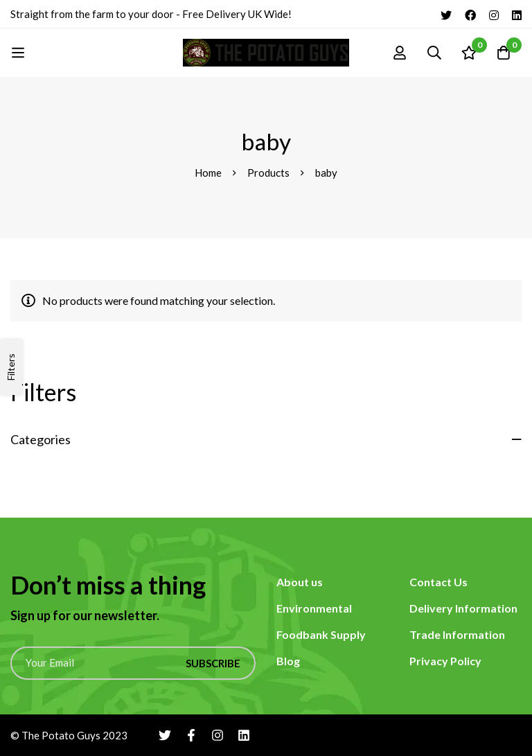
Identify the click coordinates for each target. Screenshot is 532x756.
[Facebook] (470, 14)
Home (208, 173)
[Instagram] (494, 14)
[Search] (434, 53)
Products (268, 173)
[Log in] (400, 53)
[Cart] (504, 53)
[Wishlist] (469, 53)
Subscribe (213, 663)
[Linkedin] (517, 14)
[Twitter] (446, 14)
